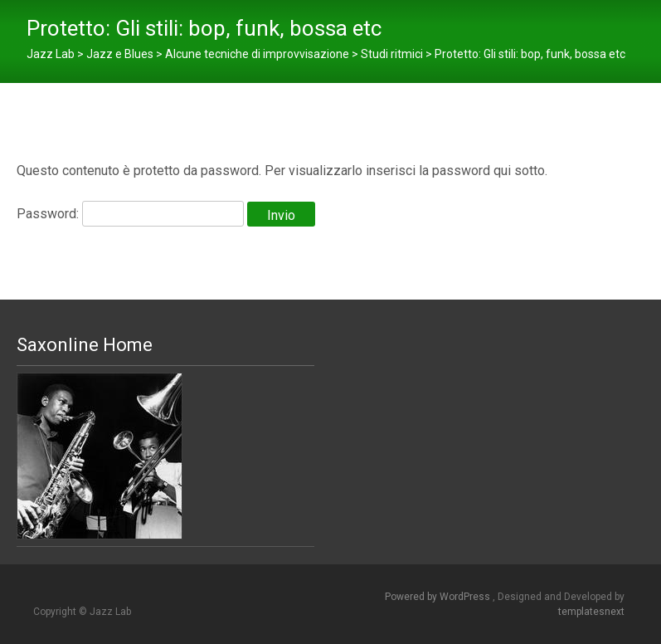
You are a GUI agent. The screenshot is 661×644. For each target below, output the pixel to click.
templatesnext (591, 612)
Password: (130, 214)
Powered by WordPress (439, 597)
